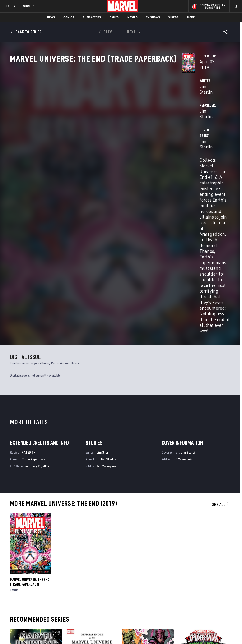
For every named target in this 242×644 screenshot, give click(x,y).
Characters (92, 17)
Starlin (14, 426)
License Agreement (185, 627)
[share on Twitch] (225, 594)
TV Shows (153, 17)
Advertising (88, 572)
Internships (48, 592)
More (191, 17)
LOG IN (11, 6)
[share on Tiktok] (190, 604)
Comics (69, 17)
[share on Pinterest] (214, 594)
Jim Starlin (90, 112)
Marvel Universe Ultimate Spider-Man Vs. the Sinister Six (201, 525)
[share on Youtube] (190, 594)
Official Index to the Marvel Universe (82, 525)
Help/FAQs (47, 579)
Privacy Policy (43, 627)
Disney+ (85, 579)
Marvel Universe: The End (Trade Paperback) (30, 418)
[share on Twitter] (202, 584)
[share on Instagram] (214, 584)
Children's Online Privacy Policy (148, 627)
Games (114, 17)
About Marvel (50, 572)
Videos (173, 17)
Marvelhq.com (90, 585)
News (51, 17)
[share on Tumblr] (225, 584)
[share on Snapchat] (202, 594)
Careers (45, 585)
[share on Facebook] (190, 584)
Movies (133, 17)
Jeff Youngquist (107, 302)
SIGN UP (29, 6)
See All (221, 340)
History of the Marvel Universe (146, 522)
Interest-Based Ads (215, 627)
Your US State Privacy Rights (74, 627)
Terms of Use (21, 627)
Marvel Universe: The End (30, 522)
